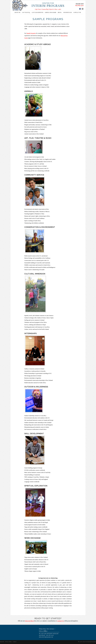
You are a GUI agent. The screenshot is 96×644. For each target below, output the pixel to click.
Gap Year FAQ (26, 12)
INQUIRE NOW (80, 4)
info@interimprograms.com (46, 637)
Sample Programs (51, 12)
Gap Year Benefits (37, 12)
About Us (17, 12)
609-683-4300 (79, 6)
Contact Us (77, 12)
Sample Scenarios (31, 33)
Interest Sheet (30, 621)
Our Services (67, 12)
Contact (15, 642)
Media (60, 12)
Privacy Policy (9, 642)
